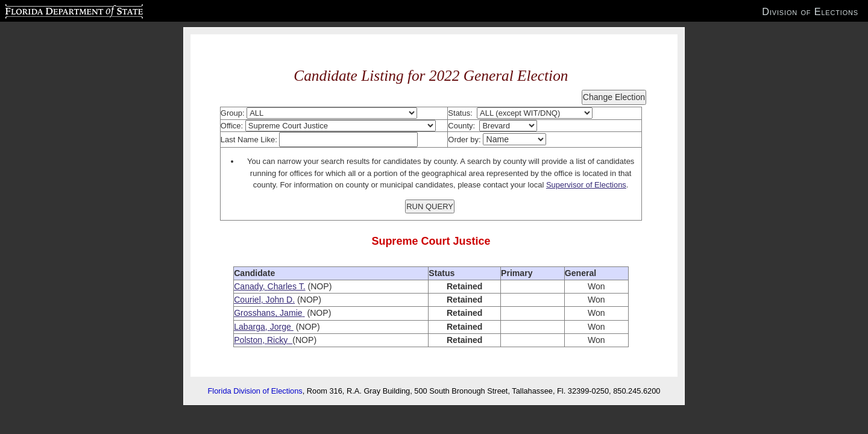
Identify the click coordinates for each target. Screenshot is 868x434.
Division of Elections (810, 11)
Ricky (277, 340)
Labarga (250, 327)
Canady (248, 286)
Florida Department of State (50, 10)
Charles (282, 286)
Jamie (291, 313)
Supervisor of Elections (586, 185)
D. (289, 300)
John (275, 300)
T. (301, 286)
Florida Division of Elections (255, 391)
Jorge (281, 327)
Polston (248, 340)
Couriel (247, 300)
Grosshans (254, 313)
